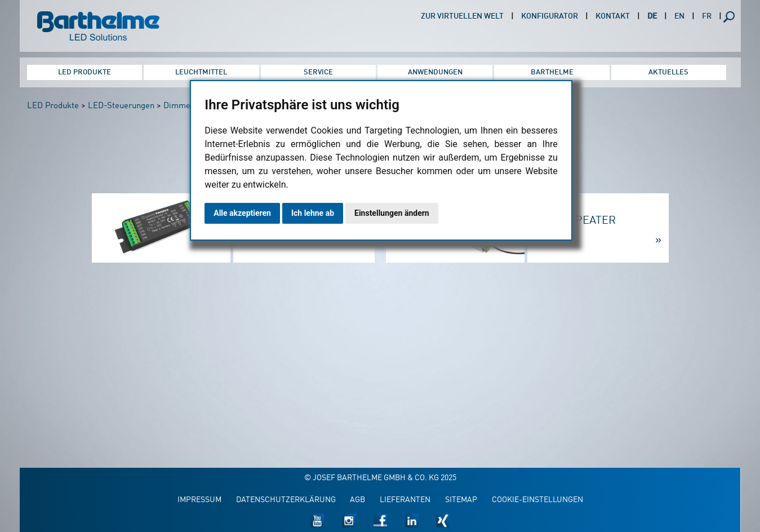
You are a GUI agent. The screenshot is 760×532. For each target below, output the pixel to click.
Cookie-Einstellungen (537, 500)
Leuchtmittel (201, 72)
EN (679, 17)
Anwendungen (435, 72)
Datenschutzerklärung (286, 500)
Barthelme (552, 72)
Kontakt (613, 17)
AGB (357, 500)
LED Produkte (85, 72)
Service (318, 72)
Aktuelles (668, 72)
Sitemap (461, 500)
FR (707, 17)
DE (652, 17)
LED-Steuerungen (121, 106)
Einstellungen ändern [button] (392, 213)
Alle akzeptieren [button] (242, 213)
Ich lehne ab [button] (313, 213)
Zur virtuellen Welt (462, 17)
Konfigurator (550, 17)
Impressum (199, 500)
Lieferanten (405, 500)
